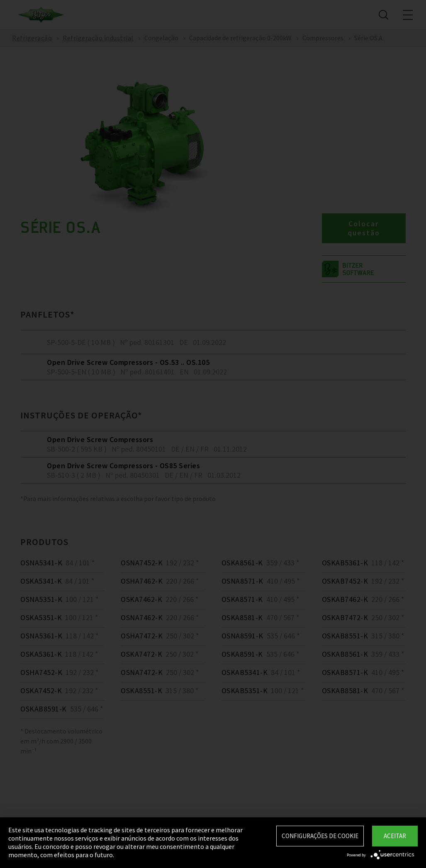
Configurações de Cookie (320, 836)
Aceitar (395, 836)
